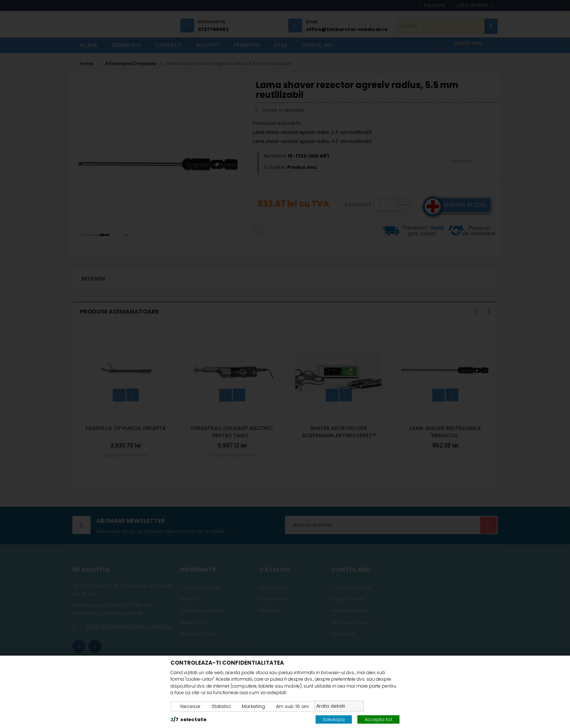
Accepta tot (378, 719)
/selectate (188, 719)
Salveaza (334, 719)
